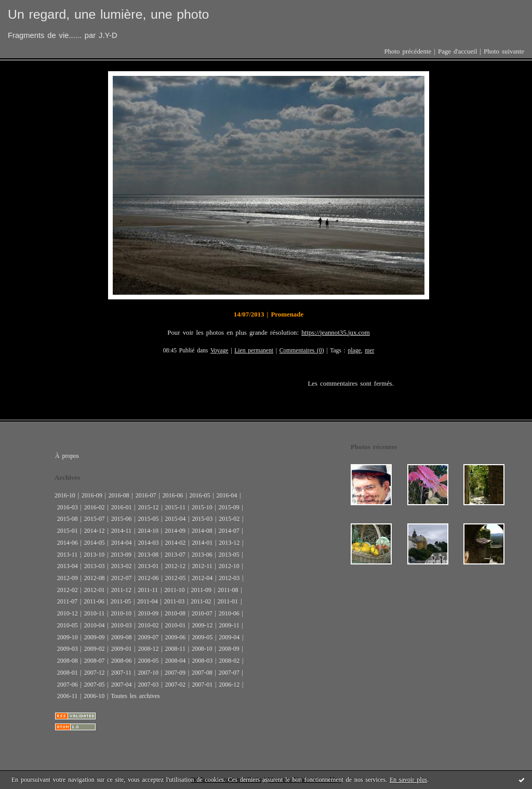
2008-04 (175, 661)
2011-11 (148, 590)
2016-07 (146, 495)
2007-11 (121, 673)
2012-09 (68, 578)
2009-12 (202, 625)
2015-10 (202, 507)
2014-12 (95, 531)
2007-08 (202, 673)
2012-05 (175, 578)
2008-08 (68, 661)
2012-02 (68, 590)
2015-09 (229, 507)
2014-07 (229, 531)
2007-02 (175, 685)
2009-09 (95, 637)
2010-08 (175, 613)
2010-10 (121, 613)
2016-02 (95, 507)
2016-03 (68, 507)
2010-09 (148, 613)
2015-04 (175, 519)
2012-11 (202, 566)
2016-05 (200, 495)
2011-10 (174, 590)
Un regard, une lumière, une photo (108, 14)
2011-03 (174, 601)
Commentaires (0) (302, 351)
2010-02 (149, 625)
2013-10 (94, 555)
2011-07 (67, 601)
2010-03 (122, 625)
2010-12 (68, 613)
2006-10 (94, 696)
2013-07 (175, 555)
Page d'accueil (457, 51)
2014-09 (175, 531)
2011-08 (228, 590)
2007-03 (149, 685)
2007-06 (68, 685)
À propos (67, 456)
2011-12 (121, 590)
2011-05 (121, 601)
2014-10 (148, 531)
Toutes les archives (135, 696)
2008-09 (229, 649)
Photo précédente (408, 51)
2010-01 (175, 625)
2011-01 (228, 601)
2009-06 (175, 637)
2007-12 (95, 673)
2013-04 (68, 566)
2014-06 (68, 543)
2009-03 (68, 649)
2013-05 (229, 555)
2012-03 (229, 578)
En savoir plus (408, 780)
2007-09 (175, 673)
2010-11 (94, 613)
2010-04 (95, 625)
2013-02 (122, 566)
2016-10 (65, 495)
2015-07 (95, 519)
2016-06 (173, 495)
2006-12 (229, 685)
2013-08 (148, 555)
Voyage (220, 351)
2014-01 (202, 543)
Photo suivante (504, 51)
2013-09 (121, 555)
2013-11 (67, 555)
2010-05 (68, 625)
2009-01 (122, 649)
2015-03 (202, 519)
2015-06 (122, 519)
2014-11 (121, 531)
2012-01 (95, 590)
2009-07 (149, 637)
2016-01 (122, 507)
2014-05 (95, 543)
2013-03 (95, 566)
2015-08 (68, 519)
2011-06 (94, 601)
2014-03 (149, 543)
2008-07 (95, 661)
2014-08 (202, 531)
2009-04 (229, 637)
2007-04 (122, 685)
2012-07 (122, 578)
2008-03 (202, 661)
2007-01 (202, 685)
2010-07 (202, 613)
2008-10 (202, 649)
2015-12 (149, 507)
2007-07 (229, 673)
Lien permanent (254, 351)
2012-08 (95, 578)
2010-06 (229, 613)
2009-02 (95, 649)
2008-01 (68, 673)
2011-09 (201, 590)
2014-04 (122, 543)
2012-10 (229, 566)
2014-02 (175, 543)
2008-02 (229, 661)
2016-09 (92, 495)
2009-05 (202, 637)
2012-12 (175, 566)
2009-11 (229, 625)
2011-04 (147, 601)
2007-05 (95, 685)
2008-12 (149, 649)
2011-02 (201, 601)
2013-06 (202, 555)
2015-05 (149, 519)
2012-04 (202, 578)
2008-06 (122, 661)
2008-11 (175, 649)
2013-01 (149, 566)
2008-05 (149, 661)
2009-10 (68, 637)
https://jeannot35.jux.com (336, 333)
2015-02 (229, 519)
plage (355, 351)
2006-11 (67, 696)
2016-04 (227, 495)
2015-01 (68, 531)
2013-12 (229, 543)
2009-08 (122, 637)
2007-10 (148, 673)
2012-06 (149, 578)
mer (369, 351)
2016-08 (119, 495)
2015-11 (175, 507)
